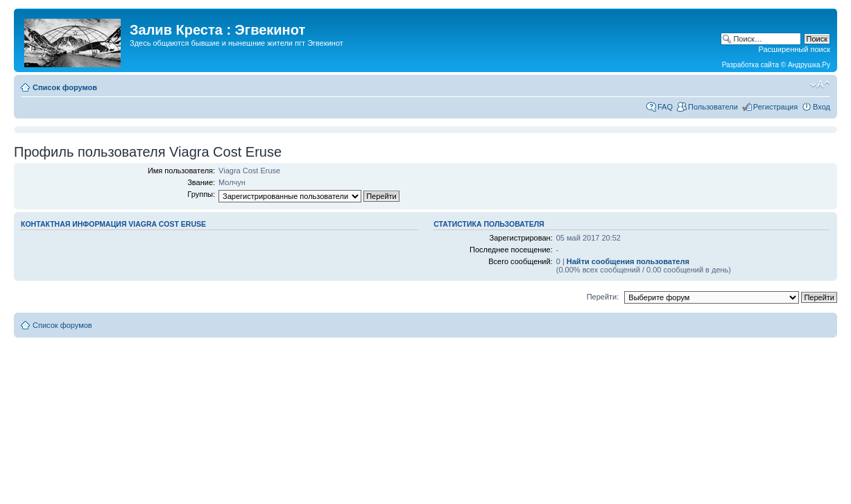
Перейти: (603, 297)
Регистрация (775, 107)
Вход (822, 107)
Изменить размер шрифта (820, 85)
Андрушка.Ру (809, 65)
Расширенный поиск (794, 49)
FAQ (665, 107)
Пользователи (713, 107)
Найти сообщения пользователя (628, 261)
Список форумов (65, 87)
